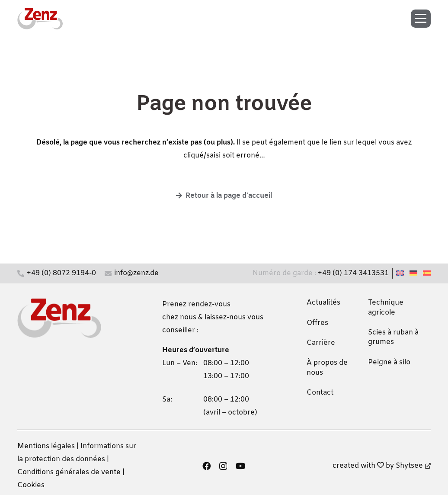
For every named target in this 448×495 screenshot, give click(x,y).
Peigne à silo (389, 362)
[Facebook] (206, 466)
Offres (317, 323)
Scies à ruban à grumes (393, 337)
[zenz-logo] (40, 19)
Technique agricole (386, 307)
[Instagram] (223, 466)
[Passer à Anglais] (401, 273)
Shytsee (413, 466)
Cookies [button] (31, 485)
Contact (320, 393)
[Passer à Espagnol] (428, 273)
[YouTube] (240, 466)
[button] (424, 19)
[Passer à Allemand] (415, 273)
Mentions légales (46, 446)
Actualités (323, 303)
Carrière (321, 343)
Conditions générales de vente (69, 472)
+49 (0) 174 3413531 (353, 273)
